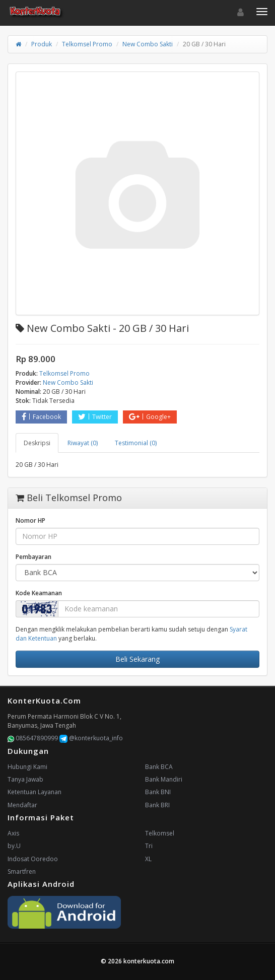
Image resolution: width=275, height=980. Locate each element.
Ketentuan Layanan (35, 792)
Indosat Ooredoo (33, 859)
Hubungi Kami (27, 767)
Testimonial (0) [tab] (136, 443)
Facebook (41, 417)
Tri (149, 846)
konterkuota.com (149, 961)
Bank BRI (157, 805)
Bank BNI (158, 792)
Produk (42, 44)
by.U (14, 846)
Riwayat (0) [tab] (83, 443)
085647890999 (33, 738)
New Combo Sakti (148, 44)
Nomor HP (30, 520)
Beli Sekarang (137, 659)
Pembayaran (33, 557)
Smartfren (22, 871)
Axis (13, 833)
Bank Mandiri (164, 779)
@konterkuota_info (91, 738)
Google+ (150, 417)
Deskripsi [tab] (37, 443)
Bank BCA (159, 767)
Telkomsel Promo (87, 44)
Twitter (95, 417)
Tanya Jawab (25, 779)
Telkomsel (160, 833)
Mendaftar (22, 805)
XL (148, 859)
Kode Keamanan (39, 593)
